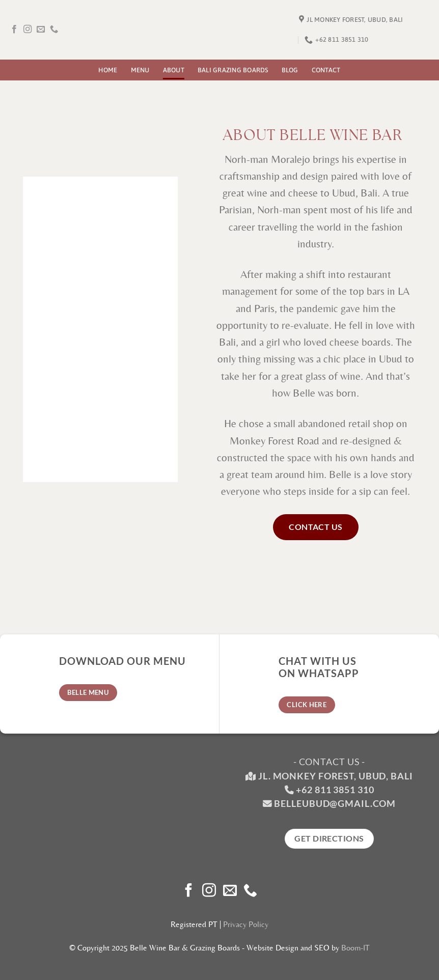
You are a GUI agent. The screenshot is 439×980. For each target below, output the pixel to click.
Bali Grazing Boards (233, 70)
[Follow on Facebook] (14, 30)
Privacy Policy (246, 924)
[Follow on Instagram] (28, 30)
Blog (290, 70)
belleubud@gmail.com (335, 804)
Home (108, 70)
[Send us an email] (41, 30)
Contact (326, 70)
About (174, 70)
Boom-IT (355, 948)
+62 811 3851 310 (335, 790)
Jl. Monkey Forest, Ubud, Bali (329, 776)
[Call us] (54, 30)
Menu (140, 70)
